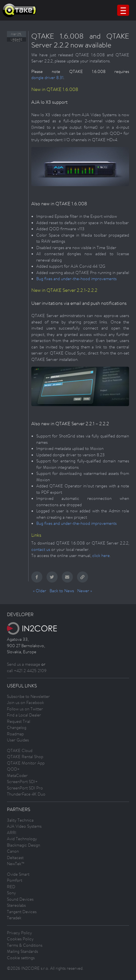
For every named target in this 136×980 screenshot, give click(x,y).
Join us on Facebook (25, 702)
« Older (40, 591)
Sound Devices (20, 899)
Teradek (14, 918)
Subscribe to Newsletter (28, 696)
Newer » (85, 591)
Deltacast (15, 858)
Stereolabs (16, 905)
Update (16, 39)
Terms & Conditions (25, 945)
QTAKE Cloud (20, 750)
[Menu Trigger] (123, 10)
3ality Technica (20, 820)
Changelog (17, 727)
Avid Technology (22, 839)
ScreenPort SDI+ (22, 782)
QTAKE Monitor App (26, 763)
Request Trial (19, 721)
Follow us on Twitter (25, 709)
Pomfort (15, 880)
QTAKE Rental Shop (25, 757)
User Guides (18, 740)
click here (101, 555)
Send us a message (24, 664)
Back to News (62, 591)
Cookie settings (21, 958)
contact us (41, 549)
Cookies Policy (20, 939)
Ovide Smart (18, 874)
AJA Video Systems (24, 826)
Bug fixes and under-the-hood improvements (76, 279)
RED (11, 887)
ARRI (12, 833)
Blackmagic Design (24, 845)
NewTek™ (16, 864)
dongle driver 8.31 (47, 78)
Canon (13, 851)
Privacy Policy (19, 933)
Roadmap (15, 734)
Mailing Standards (22, 951)
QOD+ (13, 769)
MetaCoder (17, 775)
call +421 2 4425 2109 (27, 671)
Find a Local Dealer (24, 715)
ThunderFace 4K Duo (26, 794)
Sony (11, 893)
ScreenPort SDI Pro (25, 788)
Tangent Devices (22, 912)
